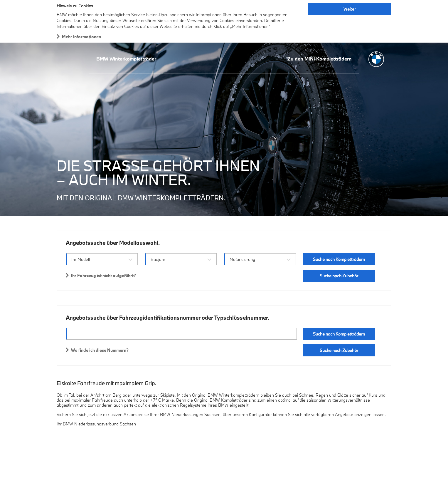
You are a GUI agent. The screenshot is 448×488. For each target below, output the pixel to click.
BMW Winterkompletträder (126, 59)
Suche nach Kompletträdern (339, 259)
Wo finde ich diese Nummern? (100, 350)
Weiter (350, 9)
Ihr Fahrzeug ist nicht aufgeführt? (103, 276)
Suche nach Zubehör (339, 276)
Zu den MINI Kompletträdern (320, 59)
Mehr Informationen (81, 37)
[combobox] (102, 259)
